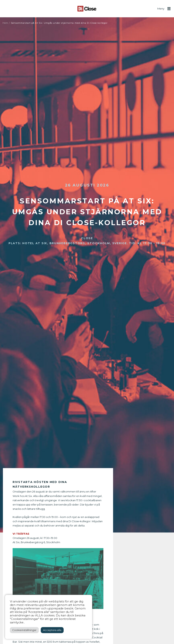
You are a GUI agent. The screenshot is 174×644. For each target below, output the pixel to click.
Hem (5, 23)
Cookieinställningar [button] (24, 630)
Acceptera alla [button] (52, 630)
